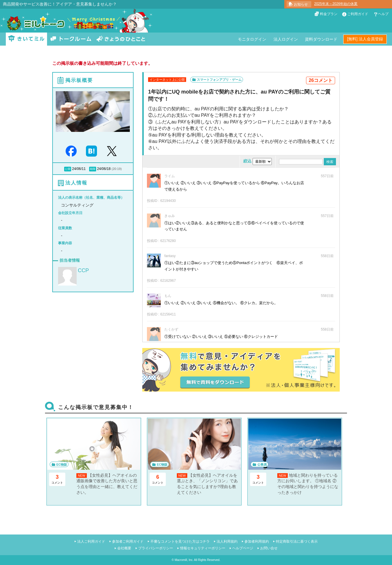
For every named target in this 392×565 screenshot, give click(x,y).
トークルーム (71, 39)
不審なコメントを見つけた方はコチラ (180, 541)
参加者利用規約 (257, 541)
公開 (68, 169)
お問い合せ (269, 548)
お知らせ (301, 4)
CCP (83, 270)
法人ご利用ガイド (91, 541)
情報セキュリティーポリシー (203, 548)
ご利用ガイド (358, 14)
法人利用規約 (227, 541)
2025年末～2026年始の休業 (336, 4)
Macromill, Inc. (184, 560)
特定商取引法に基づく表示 (297, 541)
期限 (93, 169)
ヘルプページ (243, 548)
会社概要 (124, 548)
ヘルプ (383, 14)
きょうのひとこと (121, 39)
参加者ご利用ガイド (128, 541)
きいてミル (26, 39)
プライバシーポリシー (156, 548)
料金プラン (329, 14)
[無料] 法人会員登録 (365, 39)
